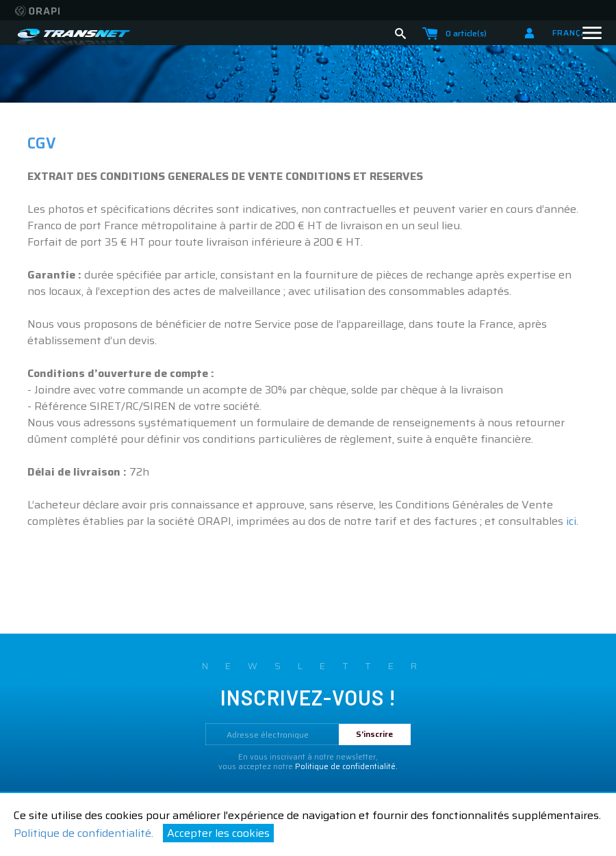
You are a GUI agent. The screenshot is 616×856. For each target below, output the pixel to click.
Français (577, 33)
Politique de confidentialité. (84, 833)
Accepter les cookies (218, 833)
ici (571, 521)
